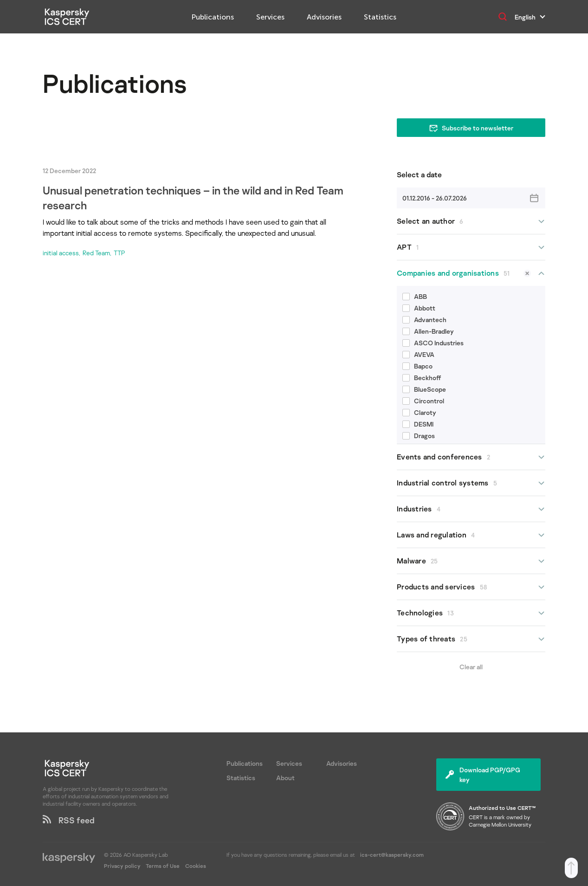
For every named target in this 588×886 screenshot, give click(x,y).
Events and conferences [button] (471, 457)
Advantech (424, 320)
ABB (415, 296)
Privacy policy (123, 866)
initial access (61, 253)
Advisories (324, 17)
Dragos (419, 436)
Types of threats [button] (471, 639)
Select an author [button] (471, 221)
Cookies (196, 866)
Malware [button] (471, 561)
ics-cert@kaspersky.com (392, 855)
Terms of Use (163, 866)
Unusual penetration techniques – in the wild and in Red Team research (193, 197)
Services (270, 17)
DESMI (418, 424)
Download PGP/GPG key (483, 775)
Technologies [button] (471, 613)
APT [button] (471, 247)
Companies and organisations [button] (471, 273)
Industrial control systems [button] (471, 483)
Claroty (419, 412)
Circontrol (423, 401)
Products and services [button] (471, 587)
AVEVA (418, 354)
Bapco (417, 366)
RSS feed (69, 820)
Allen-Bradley (428, 331)
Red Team (96, 253)
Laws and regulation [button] (471, 535)
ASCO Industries (433, 343)
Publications (213, 17)
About (285, 778)
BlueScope (424, 389)
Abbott (419, 308)
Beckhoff (422, 378)
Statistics (380, 17)
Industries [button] (471, 509)
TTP (120, 253)
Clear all (471, 667)
